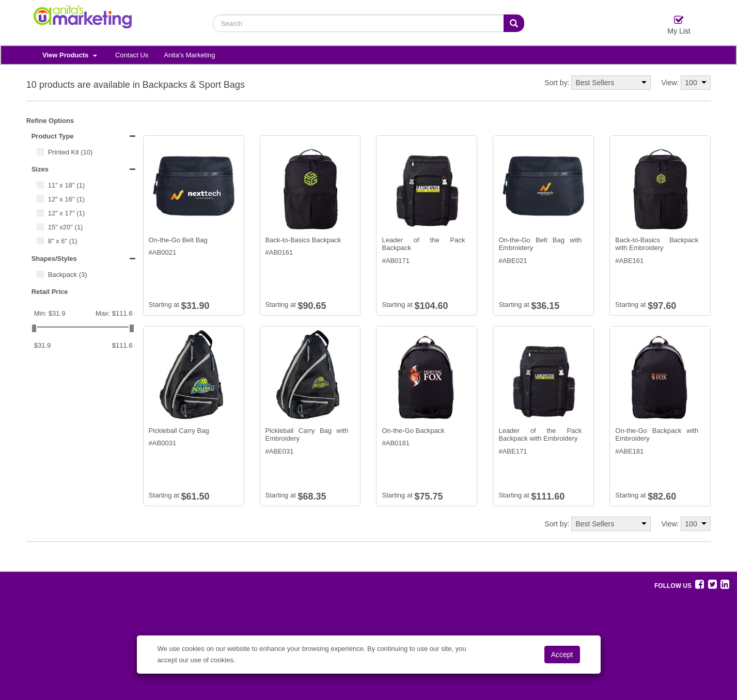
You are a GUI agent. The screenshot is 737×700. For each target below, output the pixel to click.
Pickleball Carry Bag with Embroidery (307, 435)
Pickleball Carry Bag (179, 431)
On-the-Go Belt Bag (178, 240)
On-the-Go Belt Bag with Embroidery (540, 244)
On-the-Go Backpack (413, 431)
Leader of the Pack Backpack (423, 244)
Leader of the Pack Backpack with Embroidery (540, 435)
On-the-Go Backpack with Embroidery (657, 435)
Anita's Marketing (189, 55)
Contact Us (132, 55)
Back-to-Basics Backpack (303, 240)
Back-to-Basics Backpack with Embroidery (657, 244)
